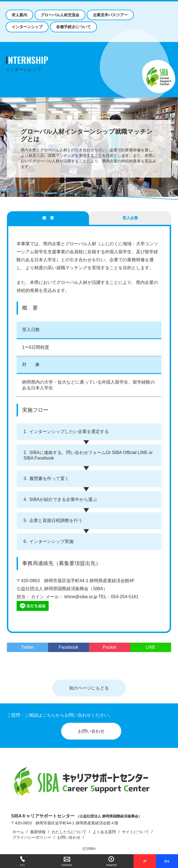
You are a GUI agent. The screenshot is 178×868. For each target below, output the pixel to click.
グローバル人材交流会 (60, 15)
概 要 (48, 218)
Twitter (28, 647)
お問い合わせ (91, 731)
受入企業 (130, 218)
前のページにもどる (89, 688)
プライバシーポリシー (32, 837)
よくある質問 (104, 832)
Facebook (69, 647)
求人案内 (19, 15)
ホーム (18, 832)
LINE (151, 647)
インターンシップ (27, 27)
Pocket (110, 647)
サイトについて (135, 832)
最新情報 (38, 832)
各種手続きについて (74, 27)
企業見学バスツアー (110, 15)
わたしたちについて (69, 832)
